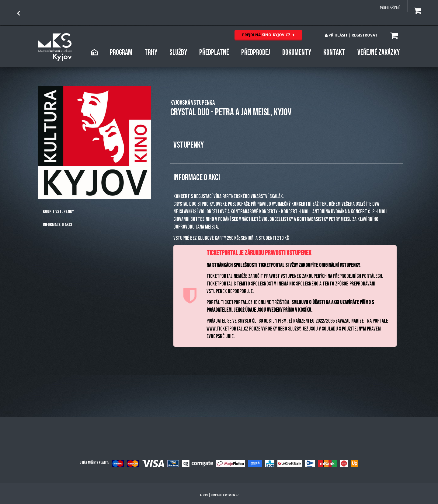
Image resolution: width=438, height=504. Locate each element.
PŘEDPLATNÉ (214, 52)
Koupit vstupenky (58, 212)
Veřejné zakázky (379, 52)
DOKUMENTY (297, 52)
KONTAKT (334, 52)
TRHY (151, 52)
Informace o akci (57, 225)
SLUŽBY (178, 52)
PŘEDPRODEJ (256, 52)
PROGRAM (121, 52)
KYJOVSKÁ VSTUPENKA (193, 103)
